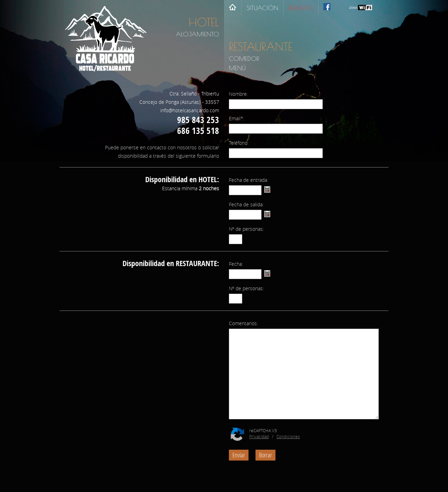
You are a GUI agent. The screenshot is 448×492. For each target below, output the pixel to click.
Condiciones (288, 436)
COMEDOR (244, 59)
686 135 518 (198, 131)
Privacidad (259, 436)
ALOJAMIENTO (197, 34)
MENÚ (237, 68)
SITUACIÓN (262, 8)
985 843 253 (198, 120)
